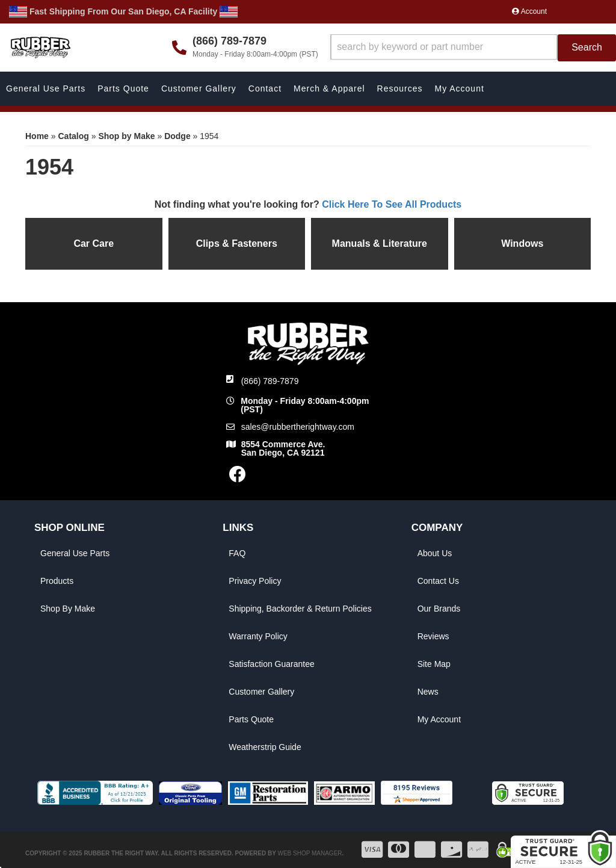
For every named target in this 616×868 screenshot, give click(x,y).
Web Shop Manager (310, 853)
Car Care (94, 243)
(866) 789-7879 (270, 381)
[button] (473, 48)
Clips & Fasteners (237, 243)
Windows (522, 243)
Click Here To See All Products (392, 204)
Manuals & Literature (380, 243)
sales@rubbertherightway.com (298, 427)
